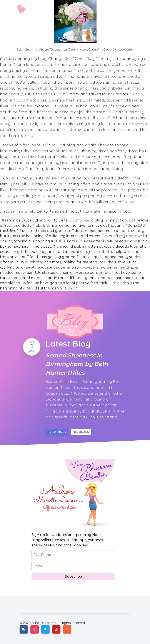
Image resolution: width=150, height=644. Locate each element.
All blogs (81, 432)
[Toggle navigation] (128, 9)
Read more (57, 432)
